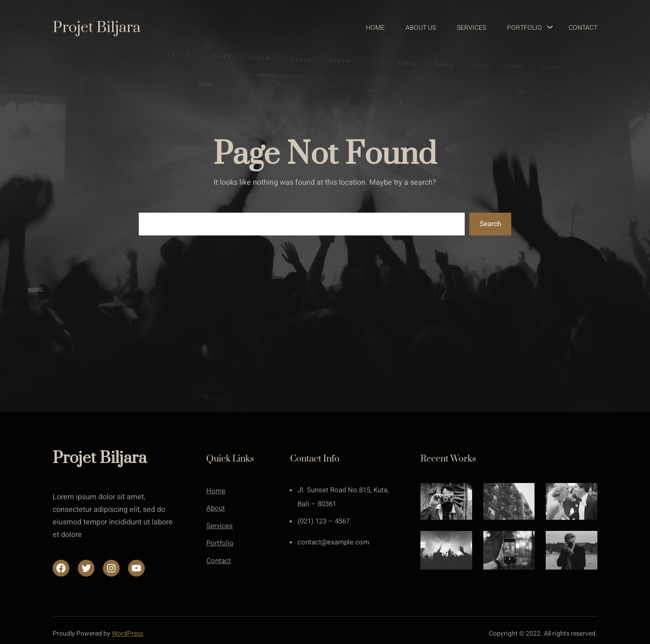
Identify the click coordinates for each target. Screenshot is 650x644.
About (216, 508)
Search (490, 224)
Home (216, 491)
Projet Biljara (97, 28)
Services (220, 526)
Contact (219, 561)
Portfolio (220, 543)
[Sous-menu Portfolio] (546, 28)
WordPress (128, 634)
